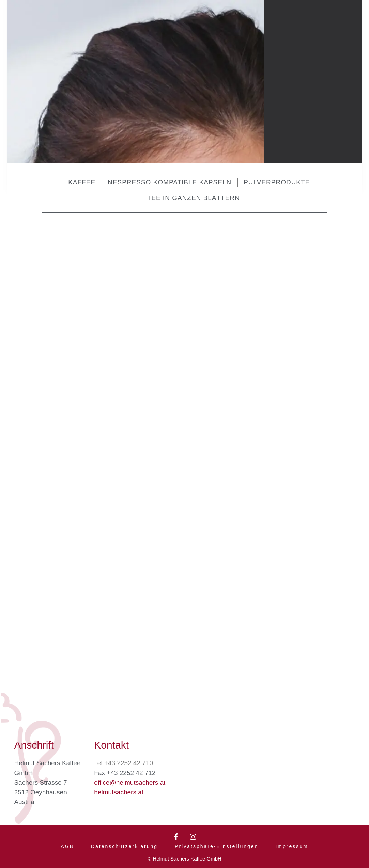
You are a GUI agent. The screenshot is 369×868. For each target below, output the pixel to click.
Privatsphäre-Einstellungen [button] (217, 843)
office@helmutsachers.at (130, 777)
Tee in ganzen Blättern (194, 198)
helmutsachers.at (119, 786)
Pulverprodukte (277, 182)
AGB (67, 843)
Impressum (292, 843)
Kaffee (82, 182)
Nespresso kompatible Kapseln (170, 182)
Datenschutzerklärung (124, 843)
